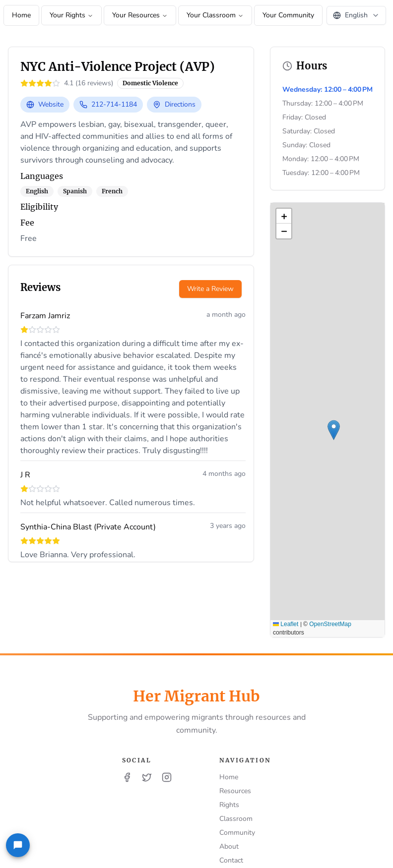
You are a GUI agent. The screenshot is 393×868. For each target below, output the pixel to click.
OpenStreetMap (330, 624)
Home (21, 15)
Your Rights (71, 15)
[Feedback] (18, 845)
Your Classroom (215, 15)
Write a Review (210, 289)
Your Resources (140, 15)
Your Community (288, 15)
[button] (334, 430)
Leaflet (286, 624)
